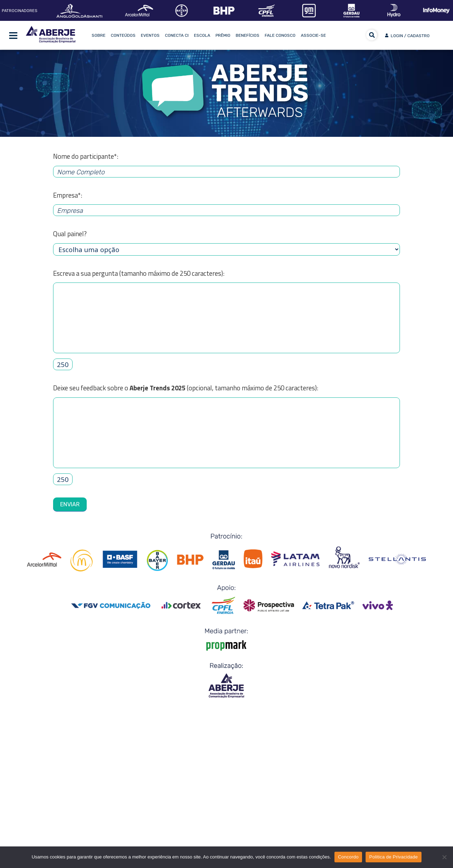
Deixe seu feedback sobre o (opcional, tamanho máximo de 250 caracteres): (186, 388)
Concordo (348, 857)
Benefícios (248, 35)
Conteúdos (123, 35)
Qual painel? (70, 234)
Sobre (99, 35)
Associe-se (313, 35)
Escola (202, 35)
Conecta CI (177, 35)
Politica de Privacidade (393, 857)
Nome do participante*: (86, 156)
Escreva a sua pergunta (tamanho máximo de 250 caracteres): (139, 273)
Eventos (150, 35)
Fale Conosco (280, 35)
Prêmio (223, 35)
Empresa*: (68, 195)
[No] (444, 857)
